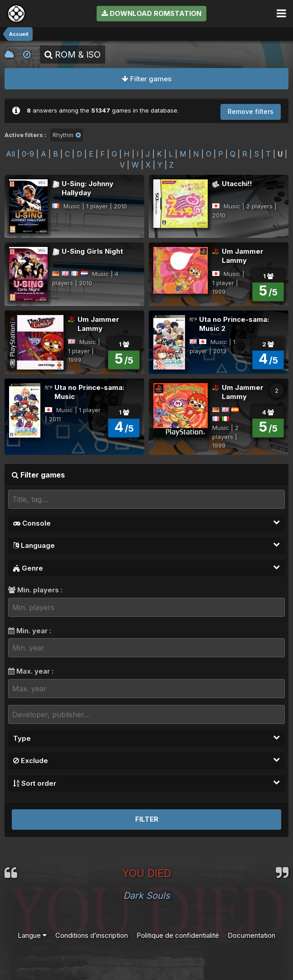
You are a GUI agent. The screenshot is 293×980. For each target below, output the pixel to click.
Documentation (251, 935)
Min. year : (30, 631)
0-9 (28, 154)
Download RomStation (151, 13)
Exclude (146, 760)
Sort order (146, 783)
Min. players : (35, 590)
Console (146, 523)
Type (146, 738)
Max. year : (31, 671)
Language (146, 545)
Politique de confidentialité (178, 935)
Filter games (147, 79)
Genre (146, 568)
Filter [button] (147, 819)
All (10, 154)
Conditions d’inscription (92, 935)
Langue (32, 935)
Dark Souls (147, 896)
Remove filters (251, 111)
